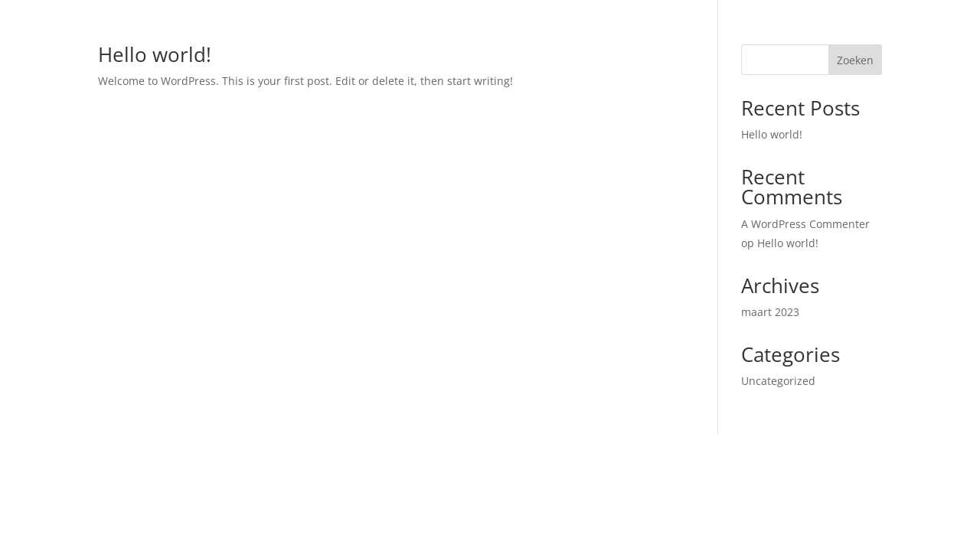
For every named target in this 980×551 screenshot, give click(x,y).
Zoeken (855, 60)
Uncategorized (778, 381)
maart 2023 (770, 312)
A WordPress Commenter (805, 224)
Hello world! (155, 54)
